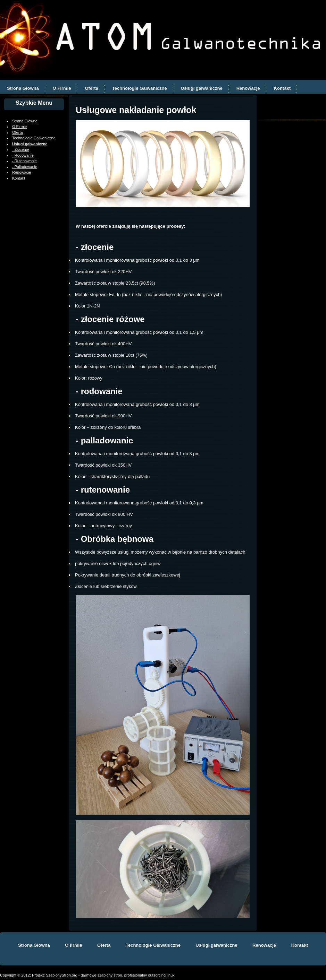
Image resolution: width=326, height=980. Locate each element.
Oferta (91, 88)
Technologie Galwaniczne (140, 88)
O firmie (73, 945)
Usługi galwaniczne (202, 88)
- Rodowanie (23, 155)
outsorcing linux (161, 975)
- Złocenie (20, 149)
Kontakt (282, 88)
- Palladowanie (25, 167)
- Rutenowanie (24, 161)
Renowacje (248, 88)
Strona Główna (23, 88)
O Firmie (62, 88)
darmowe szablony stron (102, 975)
